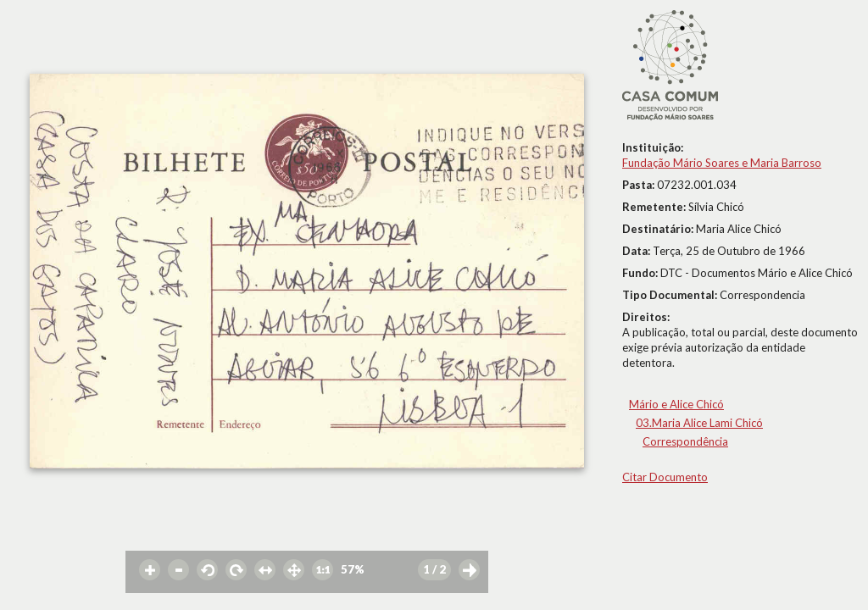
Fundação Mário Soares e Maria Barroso (722, 163)
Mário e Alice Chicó (676, 404)
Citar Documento (665, 477)
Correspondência (685, 441)
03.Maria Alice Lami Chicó (699, 423)
